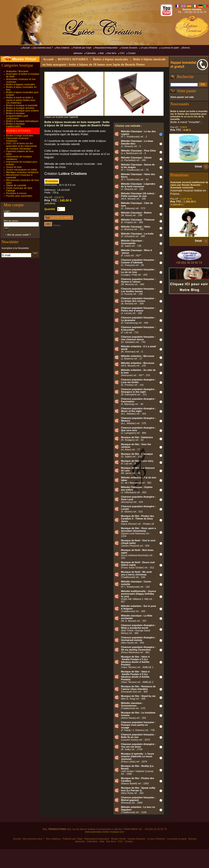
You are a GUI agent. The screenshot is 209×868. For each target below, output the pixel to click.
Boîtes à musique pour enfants (22, 111)
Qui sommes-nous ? (43, 48)
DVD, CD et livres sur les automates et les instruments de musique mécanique (22, 146)
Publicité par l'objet (82, 48)
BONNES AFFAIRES (18, 131)
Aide (102, 53)
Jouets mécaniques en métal (21, 170)
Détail (198, 167)
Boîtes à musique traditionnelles (15, 125)
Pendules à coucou (16, 193)
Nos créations (63, 48)
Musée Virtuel (24, 59)
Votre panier (187, 91)
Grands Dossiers (129, 48)
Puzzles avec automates (19, 196)
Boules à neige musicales (20, 135)
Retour (52, 225)
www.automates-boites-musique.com (105, 832)
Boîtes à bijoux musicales (111, 59)
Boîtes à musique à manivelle (22, 105)
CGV (122, 53)
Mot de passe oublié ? (19, 235)
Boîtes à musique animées (20, 108)
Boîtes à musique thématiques (22, 121)
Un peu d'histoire (149, 48)
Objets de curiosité (16, 185)
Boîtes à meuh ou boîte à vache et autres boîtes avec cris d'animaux (21, 100)
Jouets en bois (14, 167)
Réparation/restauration (106, 48)
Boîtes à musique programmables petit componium (17, 116)
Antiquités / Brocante (17, 71)
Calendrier (91, 53)
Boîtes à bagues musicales (20, 84)
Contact (132, 53)
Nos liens (112, 53)
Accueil (26, 48)
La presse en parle (170, 48)
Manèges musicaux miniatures (22, 172)
